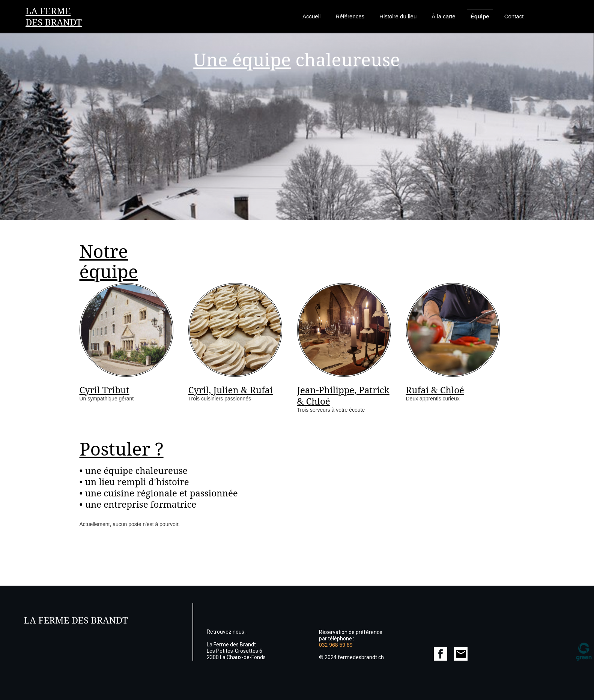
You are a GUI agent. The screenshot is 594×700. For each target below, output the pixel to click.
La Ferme (48, 11)
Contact (514, 16)
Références (350, 16)
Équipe (480, 16)
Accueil (311, 16)
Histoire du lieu (398, 16)
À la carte (443, 16)
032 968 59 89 (336, 645)
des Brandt (54, 22)
